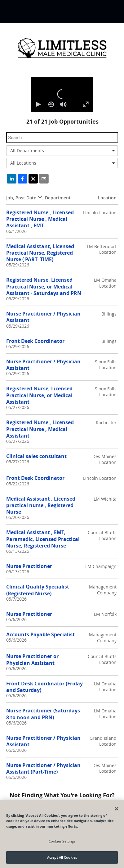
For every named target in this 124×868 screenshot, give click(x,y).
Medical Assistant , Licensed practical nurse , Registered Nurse (41, 505)
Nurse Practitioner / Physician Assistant (43, 317)
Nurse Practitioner (29, 566)
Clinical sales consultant (36, 456)
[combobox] (62, 151)
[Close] (117, 809)
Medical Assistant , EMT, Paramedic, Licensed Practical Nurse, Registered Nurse (43, 539)
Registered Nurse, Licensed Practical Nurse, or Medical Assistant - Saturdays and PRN (44, 286)
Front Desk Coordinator (35, 341)
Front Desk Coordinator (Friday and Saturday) (44, 687)
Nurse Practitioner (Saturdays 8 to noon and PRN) (43, 714)
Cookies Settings (62, 841)
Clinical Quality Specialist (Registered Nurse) (38, 590)
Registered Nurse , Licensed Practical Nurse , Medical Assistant (40, 429)
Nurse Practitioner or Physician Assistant (32, 659)
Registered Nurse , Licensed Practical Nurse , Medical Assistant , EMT (40, 219)
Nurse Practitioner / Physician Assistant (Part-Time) (43, 768)
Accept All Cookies (62, 857)
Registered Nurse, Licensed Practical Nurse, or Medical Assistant (39, 395)
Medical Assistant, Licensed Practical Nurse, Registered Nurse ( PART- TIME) (40, 253)
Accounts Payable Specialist (40, 634)
